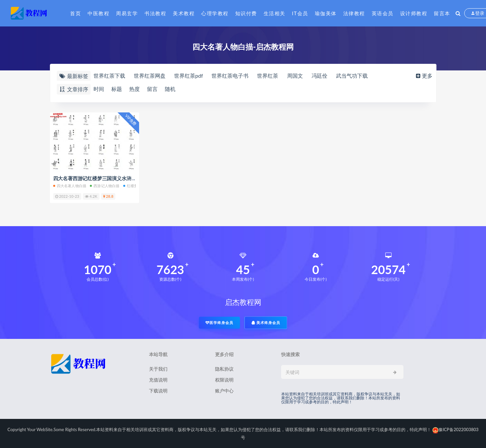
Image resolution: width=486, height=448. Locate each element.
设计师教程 (414, 13)
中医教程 (98, 13)
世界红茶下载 (109, 76)
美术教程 (184, 13)
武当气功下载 (352, 76)
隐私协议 (224, 369)
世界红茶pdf (189, 76)
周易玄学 (127, 13)
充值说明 (158, 380)
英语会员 (383, 13)
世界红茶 (268, 76)
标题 (117, 89)
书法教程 (155, 13)
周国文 (295, 76)
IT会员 (300, 13)
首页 (75, 13)
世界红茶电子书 (230, 76)
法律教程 (354, 13)
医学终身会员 (219, 323)
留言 (152, 89)
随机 (170, 89)
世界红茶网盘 (150, 76)
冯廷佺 (319, 76)
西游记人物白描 (105, 186)
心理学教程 (215, 13)
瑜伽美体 (326, 13)
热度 (134, 89)
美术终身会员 (266, 323)
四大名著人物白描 (70, 186)
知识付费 (246, 13)
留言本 (442, 13)
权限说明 (224, 380)
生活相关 (275, 13)
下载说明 (158, 391)
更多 (424, 76)
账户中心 (224, 391)
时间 (99, 89)
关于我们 (158, 369)
